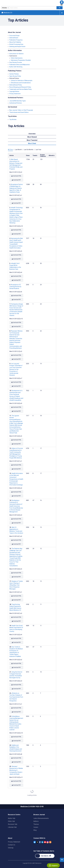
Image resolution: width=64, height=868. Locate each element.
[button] (62, 2)
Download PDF (16, 180)
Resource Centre (14, 815)
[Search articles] (60, 8)
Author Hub (12, 818)
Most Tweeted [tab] (32, 140)
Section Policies (14, 74)
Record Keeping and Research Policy (20, 87)
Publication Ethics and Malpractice (20, 65)
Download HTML (16, 176)
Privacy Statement (15, 94)
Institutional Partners (16, 103)
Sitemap (11, 848)
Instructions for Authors (16, 54)
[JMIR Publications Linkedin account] (42, 842)
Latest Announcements (41, 818)
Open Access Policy (15, 76)
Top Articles (13, 119)
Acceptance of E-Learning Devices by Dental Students (15, 287)
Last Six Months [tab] (29, 150)
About (10, 838)
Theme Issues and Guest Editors (19, 112)
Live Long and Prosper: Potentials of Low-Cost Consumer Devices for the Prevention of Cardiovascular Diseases (16, 369)
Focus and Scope (14, 36)
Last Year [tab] (38, 150)
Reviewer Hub (13, 824)
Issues (36, 827)
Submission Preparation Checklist (21, 60)
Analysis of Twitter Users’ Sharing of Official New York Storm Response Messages (16, 585)
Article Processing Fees (16, 44)
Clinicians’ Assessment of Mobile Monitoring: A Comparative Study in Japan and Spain (16, 770)
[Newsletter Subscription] (45, 856)
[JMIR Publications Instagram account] (48, 842)
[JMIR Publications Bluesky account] (35, 842)
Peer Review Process (16, 62)
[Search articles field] (33, 8)
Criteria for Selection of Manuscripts (22, 81)
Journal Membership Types (18, 101)
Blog (35, 830)
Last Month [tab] (18, 150)
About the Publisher (15, 42)
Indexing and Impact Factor (17, 46)
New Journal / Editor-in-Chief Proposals (21, 110)
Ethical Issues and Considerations (21, 83)
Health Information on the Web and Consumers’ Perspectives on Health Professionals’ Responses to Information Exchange (16, 479)
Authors (36, 821)
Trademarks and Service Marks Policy (21, 89)
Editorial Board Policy (16, 85)
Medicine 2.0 (7, 13)
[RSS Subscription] (50, 842)
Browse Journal (39, 815)
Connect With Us (39, 838)
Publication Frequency (16, 40)
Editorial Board (14, 38)
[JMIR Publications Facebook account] (40, 842)
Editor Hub (11, 821)
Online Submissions (17, 58)
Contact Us (12, 845)
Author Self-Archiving (16, 67)
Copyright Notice (14, 91)
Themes (36, 824)
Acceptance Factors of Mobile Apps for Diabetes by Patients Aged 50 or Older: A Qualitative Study (16, 188)
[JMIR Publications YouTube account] (45, 842)
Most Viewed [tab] (32, 137)
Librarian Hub (12, 827)
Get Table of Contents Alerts (44, 851)
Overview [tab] (32, 134)
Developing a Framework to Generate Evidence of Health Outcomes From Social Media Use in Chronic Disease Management (16, 506)
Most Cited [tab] (32, 143)
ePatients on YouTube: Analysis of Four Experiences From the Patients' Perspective (16, 697)
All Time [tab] (10, 150)
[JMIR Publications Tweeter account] (37, 842)
